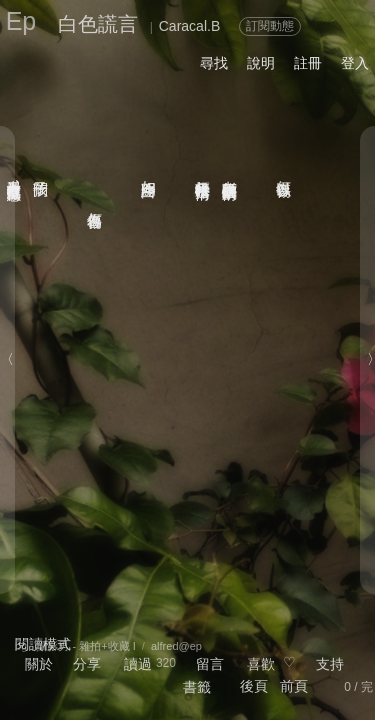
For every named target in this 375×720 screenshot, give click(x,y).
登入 (355, 63)
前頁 (294, 686)
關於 (39, 664)
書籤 (197, 687)
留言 (210, 664)
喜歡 (261, 664)
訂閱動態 (270, 26)
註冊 (308, 63)
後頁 (254, 686)
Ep (21, 21)
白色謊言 (98, 24)
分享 (87, 664)
